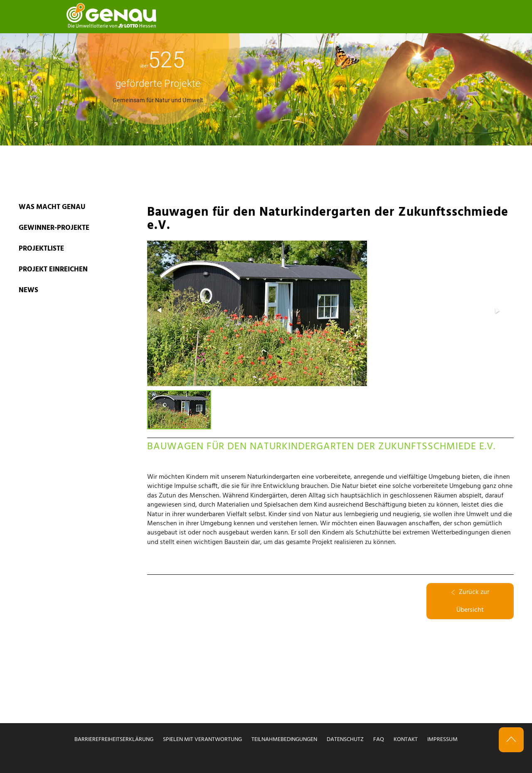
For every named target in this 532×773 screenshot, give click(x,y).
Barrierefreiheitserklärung (114, 740)
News (28, 290)
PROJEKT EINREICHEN (53, 270)
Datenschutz (345, 740)
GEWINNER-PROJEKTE (54, 228)
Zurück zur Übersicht (470, 601)
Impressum (442, 740)
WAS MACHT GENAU (52, 207)
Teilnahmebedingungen (284, 740)
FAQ (379, 740)
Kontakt (406, 740)
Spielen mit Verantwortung (202, 740)
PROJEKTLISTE (41, 249)
